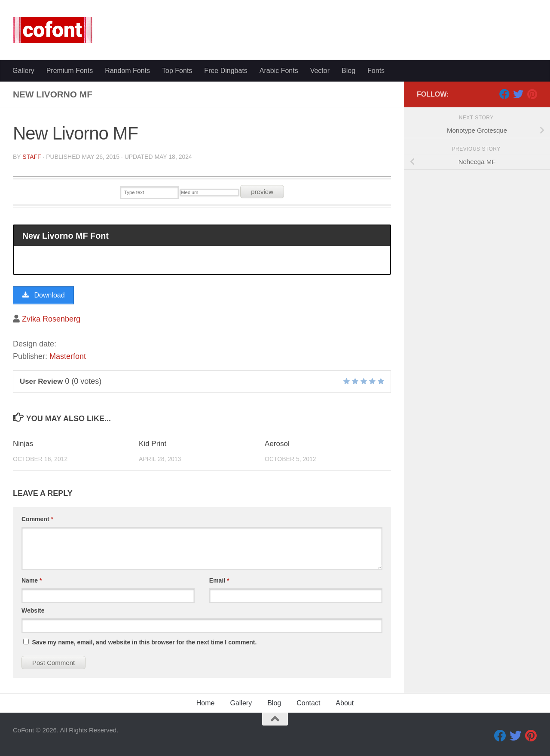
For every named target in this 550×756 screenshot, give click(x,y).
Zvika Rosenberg (51, 319)
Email (219, 580)
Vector (320, 71)
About (345, 703)
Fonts (376, 71)
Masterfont (68, 356)
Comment (37, 519)
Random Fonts (127, 71)
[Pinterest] (532, 94)
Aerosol (277, 444)
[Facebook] (504, 94)
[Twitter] (518, 94)
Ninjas (23, 444)
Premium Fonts (70, 71)
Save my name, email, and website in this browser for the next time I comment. (144, 642)
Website (33, 610)
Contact (308, 703)
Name (32, 580)
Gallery (23, 71)
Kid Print (153, 444)
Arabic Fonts (279, 71)
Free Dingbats (226, 71)
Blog (348, 71)
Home (206, 703)
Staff (32, 157)
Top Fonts (177, 71)
